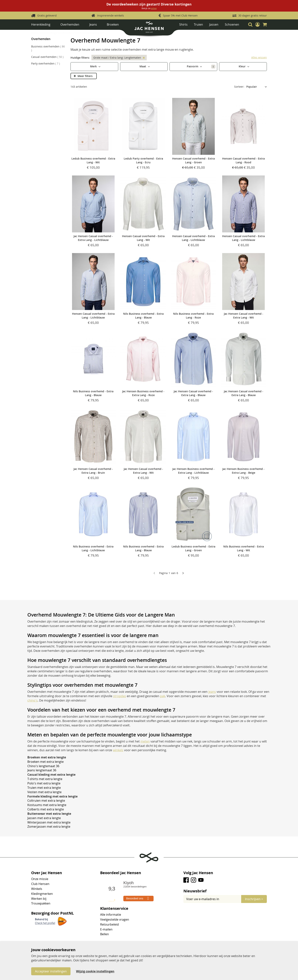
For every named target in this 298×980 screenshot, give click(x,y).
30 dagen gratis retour (253, 15)
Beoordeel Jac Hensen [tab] (121, 873)
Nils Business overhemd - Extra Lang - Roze (193, 316)
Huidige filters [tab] (80, 58)
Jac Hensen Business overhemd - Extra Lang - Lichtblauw (193, 471)
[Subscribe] (254, 899)
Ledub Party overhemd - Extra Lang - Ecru (143, 160)
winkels (118, 750)
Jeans (93, 24)
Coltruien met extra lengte (46, 801)
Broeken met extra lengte (46, 762)
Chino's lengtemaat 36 (43, 766)
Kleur (243, 66)
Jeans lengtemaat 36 (42, 770)
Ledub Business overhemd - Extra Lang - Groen (193, 548)
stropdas (120, 696)
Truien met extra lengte (44, 788)
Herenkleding (41, 24)
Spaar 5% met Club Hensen (180, 15)
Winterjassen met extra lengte (49, 822)
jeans (212, 692)
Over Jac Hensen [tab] (47, 873)
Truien (198, 24)
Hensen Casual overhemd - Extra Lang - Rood (243, 160)
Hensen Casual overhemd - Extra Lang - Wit (143, 238)
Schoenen (232, 24)
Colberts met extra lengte (46, 809)
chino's (32, 700)
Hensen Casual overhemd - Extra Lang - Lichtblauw (193, 238)
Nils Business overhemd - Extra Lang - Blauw (143, 316)
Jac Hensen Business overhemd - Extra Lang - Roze (143, 393)
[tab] (225, 891)
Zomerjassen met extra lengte (49, 827)
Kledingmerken (42, 894)
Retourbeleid (109, 924)
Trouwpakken (41, 903)
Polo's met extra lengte (44, 783)
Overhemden (70, 24)
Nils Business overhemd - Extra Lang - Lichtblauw (93, 548)
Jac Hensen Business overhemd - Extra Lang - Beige (243, 471)
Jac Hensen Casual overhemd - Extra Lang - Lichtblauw (93, 238)
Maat (143, 66)
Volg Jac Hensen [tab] (198, 873)
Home (35, 33)
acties (154, 8)
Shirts (183, 24)
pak (163, 696)
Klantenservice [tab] (114, 908)
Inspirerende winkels (111, 15)
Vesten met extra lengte (44, 792)
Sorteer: (239, 87)
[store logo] (149, 28)
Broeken (113, 24)
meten (145, 741)
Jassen (214, 24)
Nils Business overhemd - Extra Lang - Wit (244, 548)
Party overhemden (46, 63)
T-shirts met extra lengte (45, 779)
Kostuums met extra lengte (47, 805)
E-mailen (106, 929)
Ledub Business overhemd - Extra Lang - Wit (93, 160)
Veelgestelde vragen (115, 919)
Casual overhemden (47, 57)
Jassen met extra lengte (44, 818)
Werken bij (39, 899)
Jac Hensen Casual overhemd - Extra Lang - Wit (244, 316)
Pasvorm (201, 66)
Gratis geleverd (47, 15)
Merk (94, 66)
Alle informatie (111, 915)
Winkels (37, 889)
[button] (258, 24)
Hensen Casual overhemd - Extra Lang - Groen (193, 160)
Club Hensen (40, 884)
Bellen (105, 934)
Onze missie (40, 879)
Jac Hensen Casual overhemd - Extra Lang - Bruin (93, 471)
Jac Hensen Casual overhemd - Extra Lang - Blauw (193, 393)
